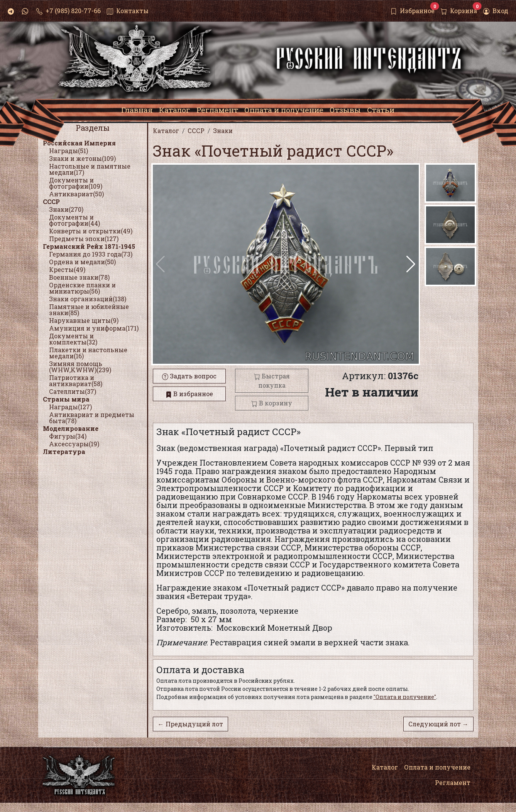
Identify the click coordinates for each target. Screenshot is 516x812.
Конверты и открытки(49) (91, 231)
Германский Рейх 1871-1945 (89, 246)
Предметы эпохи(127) (84, 239)
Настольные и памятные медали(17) (90, 169)
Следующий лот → (438, 724)
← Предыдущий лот (190, 724)
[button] (411, 264)
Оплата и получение (437, 767)
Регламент (453, 782)
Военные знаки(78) (79, 277)
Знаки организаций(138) (88, 299)
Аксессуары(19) (74, 444)
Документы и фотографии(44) (74, 220)
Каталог (385, 767)
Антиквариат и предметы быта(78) (92, 418)
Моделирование (71, 428)
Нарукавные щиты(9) (84, 320)
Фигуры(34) (68, 436)
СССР (51, 202)
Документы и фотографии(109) (76, 183)
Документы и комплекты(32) (73, 339)
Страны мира (66, 399)
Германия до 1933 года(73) (91, 254)
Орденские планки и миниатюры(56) (82, 288)
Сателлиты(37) (73, 391)
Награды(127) (70, 407)
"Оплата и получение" (405, 697)
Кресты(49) (67, 269)
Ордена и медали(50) (82, 262)
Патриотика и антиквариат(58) (76, 381)
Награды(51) (69, 151)
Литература (64, 452)
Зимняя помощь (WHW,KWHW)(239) (80, 367)
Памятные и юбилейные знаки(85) (89, 310)
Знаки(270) (66, 209)
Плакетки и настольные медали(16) (88, 353)
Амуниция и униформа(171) (94, 328)
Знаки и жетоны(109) (82, 158)
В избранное (189, 394)
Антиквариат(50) (76, 194)
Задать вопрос (189, 376)
